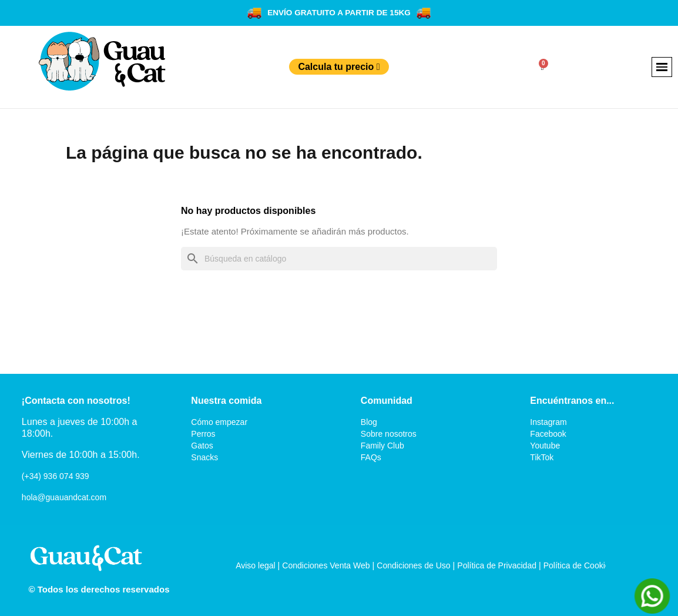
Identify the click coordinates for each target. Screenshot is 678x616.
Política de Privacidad (497, 565)
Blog (369, 422)
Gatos (202, 446)
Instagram (548, 422)
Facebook (548, 434)
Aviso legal (255, 565)
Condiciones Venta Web (326, 565)
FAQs (371, 457)
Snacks (204, 457)
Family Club (382, 446)
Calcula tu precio (339, 67)
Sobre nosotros (389, 434)
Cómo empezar (219, 422)
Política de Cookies (579, 565)
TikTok (542, 457)
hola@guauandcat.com (64, 497)
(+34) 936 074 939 (56, 476)
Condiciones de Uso (413, 565)
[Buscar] (339, 259)
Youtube (545, 446)
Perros (203, 434)
